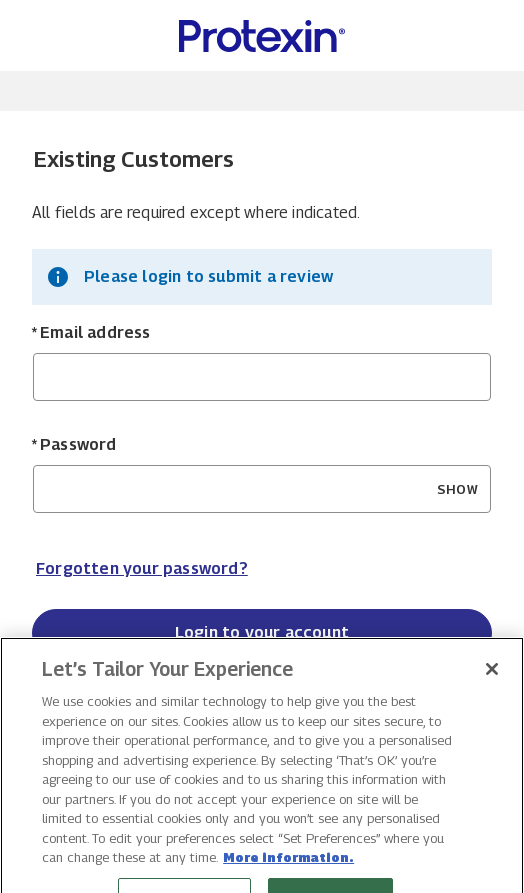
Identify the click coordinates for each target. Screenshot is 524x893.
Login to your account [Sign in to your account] (262, 632)
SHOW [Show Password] (457, 489)
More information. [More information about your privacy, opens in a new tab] (288, 876)
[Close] (492, 688)
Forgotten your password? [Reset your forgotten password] (142, 568)
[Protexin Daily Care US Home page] (262, 36)
